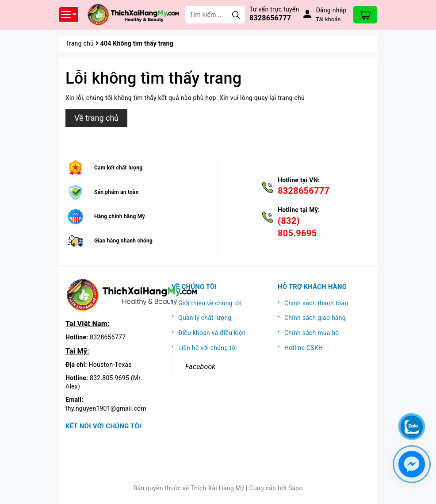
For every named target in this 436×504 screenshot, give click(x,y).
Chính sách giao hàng (315, 318)
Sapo (296, 488)
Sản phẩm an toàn (117, 192)
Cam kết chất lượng (118, 168)
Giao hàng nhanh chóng (123, 241)
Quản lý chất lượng (205, 318)
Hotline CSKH (304, 348)
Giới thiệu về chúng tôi (210, 303)
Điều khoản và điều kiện (212, 333)
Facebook (200, 367)
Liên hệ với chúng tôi (208, 348)
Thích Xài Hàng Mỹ (217, 488)
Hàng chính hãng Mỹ (120, 216)
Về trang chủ (96, 118)
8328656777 (270, 18)
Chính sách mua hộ (312, 333)
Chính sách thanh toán (316, 303)
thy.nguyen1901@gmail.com (106, 408)
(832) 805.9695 (297, 227)
